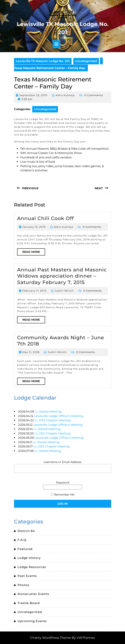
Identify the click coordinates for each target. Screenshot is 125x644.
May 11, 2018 (31, 352)
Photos (23, 585)
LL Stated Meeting (48, 411)
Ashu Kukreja (65, 95)
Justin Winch (64, 291)
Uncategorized (86, 61)
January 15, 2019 (34, 227)
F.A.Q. (22, 540)
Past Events (27, 576)
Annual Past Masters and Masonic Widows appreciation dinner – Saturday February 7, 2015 (62, 276)
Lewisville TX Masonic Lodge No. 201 (43, 61)
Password (63, 483)
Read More (34, 253)
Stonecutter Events (33, 594)
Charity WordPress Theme (51, 638)
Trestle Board (29, 603)
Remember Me (62, 495)
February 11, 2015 (34, 291)
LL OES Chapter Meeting (53, 420)
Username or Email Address (62, 462)
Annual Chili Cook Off (45, 218)
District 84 (26, 531)
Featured (25, 549)
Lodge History (29, 558)
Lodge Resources (32, 567)
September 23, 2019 (33, 95)
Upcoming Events (32, 621)
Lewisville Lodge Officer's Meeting (59, 416)
